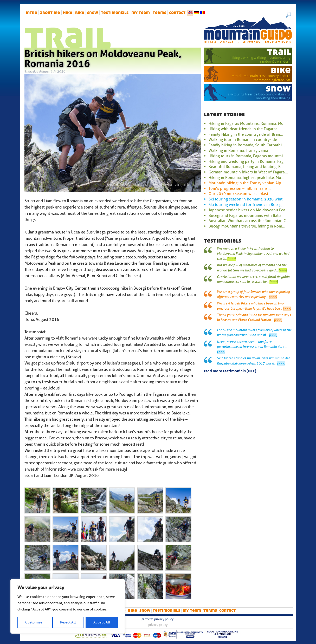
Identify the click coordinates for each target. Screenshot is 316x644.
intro (31, 13)
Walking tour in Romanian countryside (243, 140)
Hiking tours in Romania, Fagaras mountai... (247, 156)
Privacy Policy (164, 619)
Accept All (102, 622)
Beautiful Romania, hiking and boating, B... (246, 167)
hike (68, 13)
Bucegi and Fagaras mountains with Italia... (247, 216)
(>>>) (231, 259)
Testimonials (115, 13)
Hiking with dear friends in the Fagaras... (245, 129)
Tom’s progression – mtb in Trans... (240, 188)
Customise (34, 622)
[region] (68, 606)
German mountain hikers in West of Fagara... (248, 172)
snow (93, 13)
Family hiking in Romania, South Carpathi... (247, 145)
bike (80, 13)
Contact (177, 13)
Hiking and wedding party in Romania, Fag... (248, 161)
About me (50, 13)
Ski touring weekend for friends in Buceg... (247, 205)
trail (279, 52)
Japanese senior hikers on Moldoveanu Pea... (249, 210)
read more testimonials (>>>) (230, 370)
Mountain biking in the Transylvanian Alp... (246, 183)
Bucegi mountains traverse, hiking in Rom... (247, 226)
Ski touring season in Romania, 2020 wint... (247, 199)
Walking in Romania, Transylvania (238, 151)
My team (141, 13)
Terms (159, 13)
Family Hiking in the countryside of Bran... (246, 134)
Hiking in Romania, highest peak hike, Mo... (246, 178)
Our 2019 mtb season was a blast (238, 194)
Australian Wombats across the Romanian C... (249, 221)
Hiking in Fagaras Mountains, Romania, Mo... (248, 123)
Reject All (68, 622)
